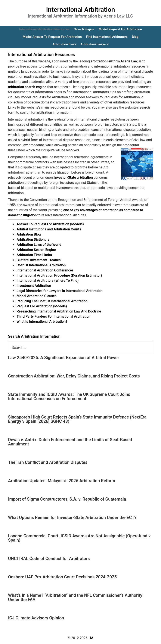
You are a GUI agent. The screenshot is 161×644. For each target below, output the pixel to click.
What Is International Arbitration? (42, 322)
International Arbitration (81, 10)
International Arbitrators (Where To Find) (48, 281)
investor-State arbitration (74, 178)
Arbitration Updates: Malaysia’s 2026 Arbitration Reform (62, 481)
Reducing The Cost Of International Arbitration (52, 301)
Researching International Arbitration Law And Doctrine (59, 311)
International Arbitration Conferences (45, 270)
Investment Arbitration (34, 286)
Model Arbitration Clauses (37, 296)
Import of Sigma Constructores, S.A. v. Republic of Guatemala (67, 499)
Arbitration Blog (29, 234)
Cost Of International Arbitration (41, 265)
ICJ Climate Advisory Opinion (36, 618)
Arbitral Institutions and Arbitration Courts (49, 229)
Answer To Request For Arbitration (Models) (50, 224)
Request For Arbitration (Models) (42, 306)
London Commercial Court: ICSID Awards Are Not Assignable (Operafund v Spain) (79, 538)
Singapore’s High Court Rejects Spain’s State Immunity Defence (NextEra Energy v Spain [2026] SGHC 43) (77, 419)
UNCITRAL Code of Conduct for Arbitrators (49, 559)
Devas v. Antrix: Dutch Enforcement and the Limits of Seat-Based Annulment (70, 442)
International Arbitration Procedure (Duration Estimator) (59, 275)
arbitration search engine (27, 87)
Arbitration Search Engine (36, 250)
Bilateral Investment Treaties (39, 260)
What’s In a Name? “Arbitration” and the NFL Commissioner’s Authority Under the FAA (75, 597)
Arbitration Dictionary (33, 239)
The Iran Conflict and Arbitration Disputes (48, 462)
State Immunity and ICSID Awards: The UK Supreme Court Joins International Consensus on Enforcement (69, 396)
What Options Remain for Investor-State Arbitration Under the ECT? (72, 517)
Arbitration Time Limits (34, 255)
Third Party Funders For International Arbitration (54, 316)
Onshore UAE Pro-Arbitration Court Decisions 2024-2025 (62, 577)
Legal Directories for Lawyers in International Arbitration (60, 291)
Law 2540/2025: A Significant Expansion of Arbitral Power (64, 358)
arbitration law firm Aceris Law (114, 61)
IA (92, 638)
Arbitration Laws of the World (39, 245)
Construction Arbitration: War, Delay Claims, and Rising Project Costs (74, 376)
